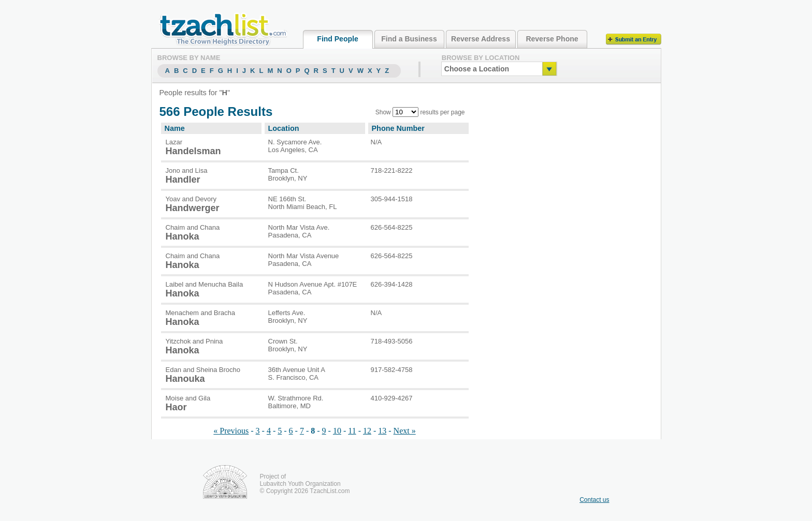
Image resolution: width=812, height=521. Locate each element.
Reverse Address (481, 39)
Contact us (594, 500)
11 (352, 431)
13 (382, 431)
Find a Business (409, 39)
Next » (405, 431)
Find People (337, 39)
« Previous (231, 431)
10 (337, 431)
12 (367, 431)
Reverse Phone (552, 39)
